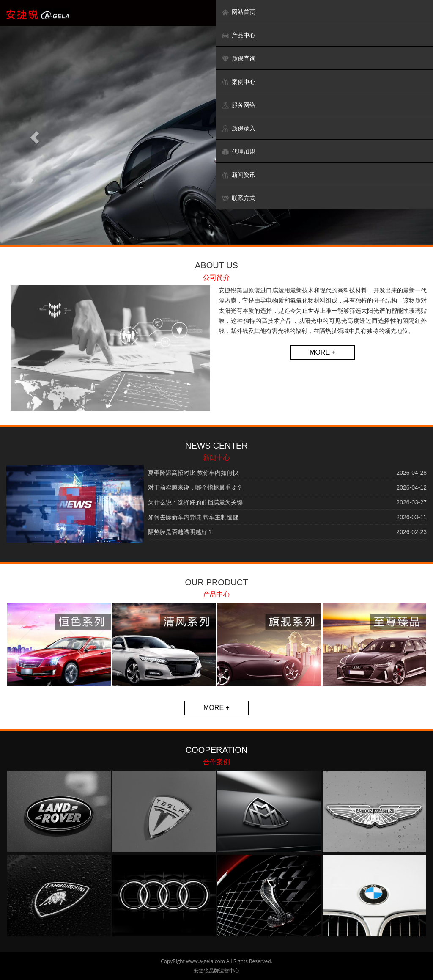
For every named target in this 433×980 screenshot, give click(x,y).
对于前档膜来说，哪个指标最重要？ (195, 487)
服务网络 (238, 105)
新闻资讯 (238, 175)
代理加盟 (238, 152)
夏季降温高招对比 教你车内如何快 (193, 473)
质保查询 (238, 59)
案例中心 (238, 82)
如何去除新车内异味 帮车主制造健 (193, 517)
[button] (33, 135)
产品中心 (238, 35)
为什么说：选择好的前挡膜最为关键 (195, 502)
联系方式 (238, 198)
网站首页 (238, 12)
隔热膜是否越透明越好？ (181, 532)
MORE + (323, 352)
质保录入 (238, 128)
